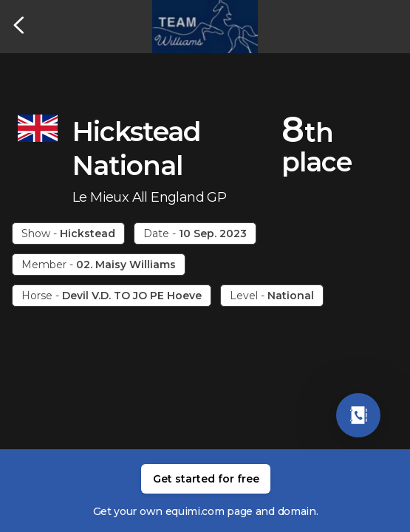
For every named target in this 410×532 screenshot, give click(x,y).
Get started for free (206, 479)
